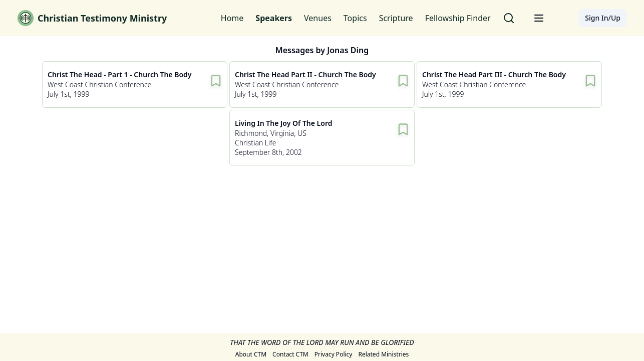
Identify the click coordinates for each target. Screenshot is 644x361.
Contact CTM (290, 354)
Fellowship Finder (458, 18)
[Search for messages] (509, 18)
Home (232, 18)
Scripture (396, 18)
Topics (355, 18)
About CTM (251, 354)
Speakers (274, 18)
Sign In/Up (603, 18)
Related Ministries (383, 354)
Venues (318, 18)
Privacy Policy (334, 354)
